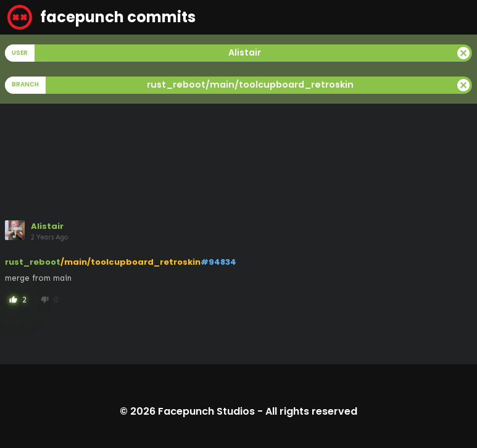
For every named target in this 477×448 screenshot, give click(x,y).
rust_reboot (33, 262)
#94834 (218, 262)
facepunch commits (102, 17)
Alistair (47, 226)
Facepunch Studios (206, 411)
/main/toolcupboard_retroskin (131, 262)
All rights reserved (311, 411)
